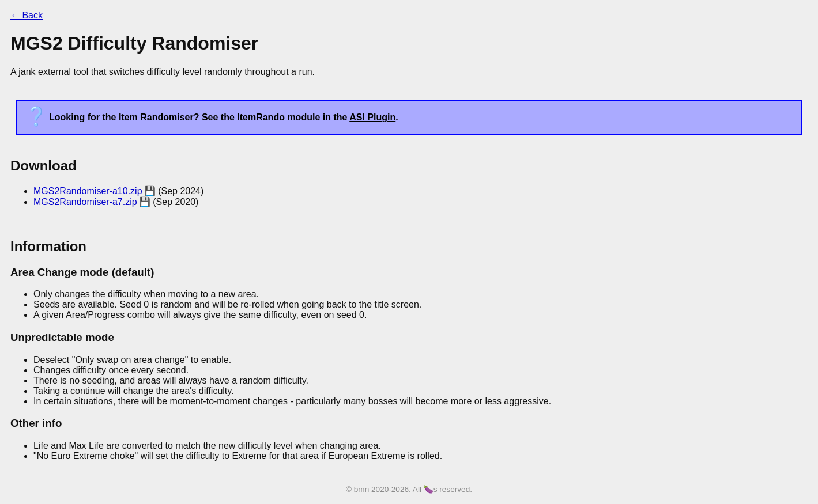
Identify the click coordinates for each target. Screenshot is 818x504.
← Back (27, 15)
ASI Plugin (372, 117)
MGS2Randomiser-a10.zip (88, 191)
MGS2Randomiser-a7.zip (85, 202)
